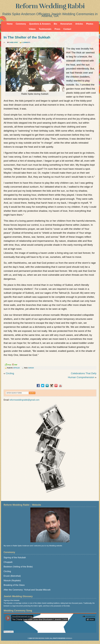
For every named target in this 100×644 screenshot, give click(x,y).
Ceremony (21, 24)
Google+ (69, 638)
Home (10, 24)
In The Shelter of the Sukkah (27, 37)
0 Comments (26, 42)
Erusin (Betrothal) (12, 576)
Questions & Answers (40, 24)
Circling (10, 373)
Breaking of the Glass (14, 585)
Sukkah (31, 368)
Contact (67, 29)
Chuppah (8, 562)
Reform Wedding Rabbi (50, 6)
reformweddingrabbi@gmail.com (24, 400)
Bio (55, 24)
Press (57, 29)
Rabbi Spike (14, 42)
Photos (90, 24)
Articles (79, 24)
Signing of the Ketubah (15, 558)
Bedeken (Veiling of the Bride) (18, 567)
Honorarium (66, 24)
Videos (32, 29)
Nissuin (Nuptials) (12, 581)
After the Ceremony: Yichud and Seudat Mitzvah (27, 590)
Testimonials (45, 29)
